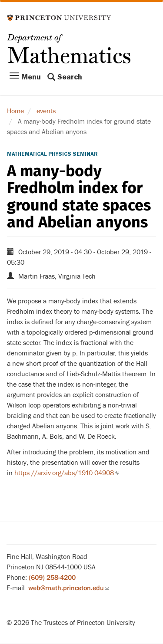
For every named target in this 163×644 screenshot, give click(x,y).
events (46, 111)
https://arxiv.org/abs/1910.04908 (67, 473)
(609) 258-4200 (52, 578)
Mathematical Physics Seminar (52, 154)
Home (15, 111)
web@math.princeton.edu (69, 588)
